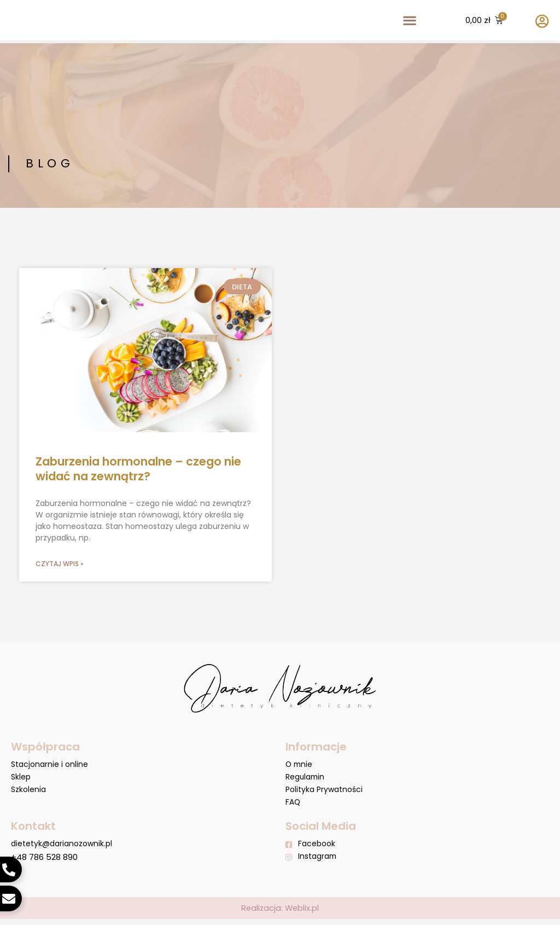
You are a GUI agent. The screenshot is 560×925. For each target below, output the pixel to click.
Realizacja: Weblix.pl (280, 914)
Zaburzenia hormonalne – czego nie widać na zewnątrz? (138, 469)
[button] (409, 22)
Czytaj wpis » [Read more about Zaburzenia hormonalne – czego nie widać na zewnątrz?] (60, 564)
